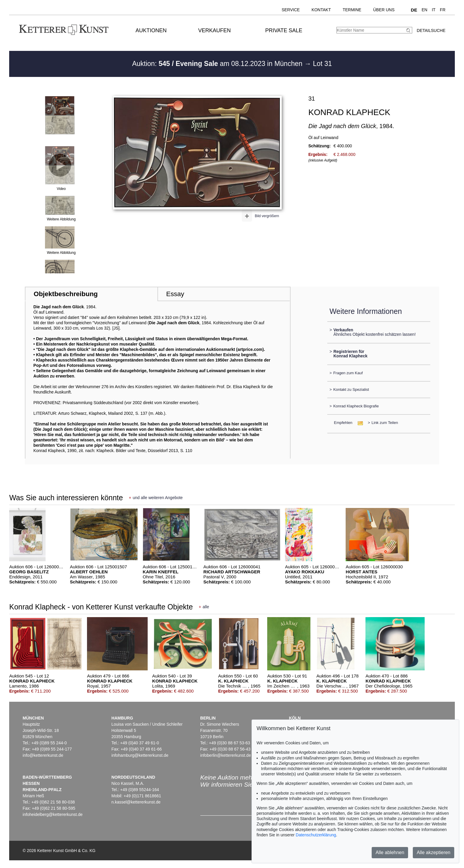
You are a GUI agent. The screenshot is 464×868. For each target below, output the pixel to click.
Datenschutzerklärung (316, 835)
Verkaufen (215, 30)
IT (434, 10)
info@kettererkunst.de (43, 755)
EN (424, 10)
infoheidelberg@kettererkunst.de (53, 814)
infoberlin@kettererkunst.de (226, 755)
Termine (352, 10)
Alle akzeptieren (434, 852)
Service (291, 10)
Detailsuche (431, 30)
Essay (175, 294)
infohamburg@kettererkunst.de (140, 755)
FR (443, 10)
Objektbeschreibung (66, 294)
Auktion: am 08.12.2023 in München (218, 64)
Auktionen (151, 30)
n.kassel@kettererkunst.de (136, 802)
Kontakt (321, 10)
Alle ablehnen (390, 852)
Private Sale (284, 30)
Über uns (384, 10)
